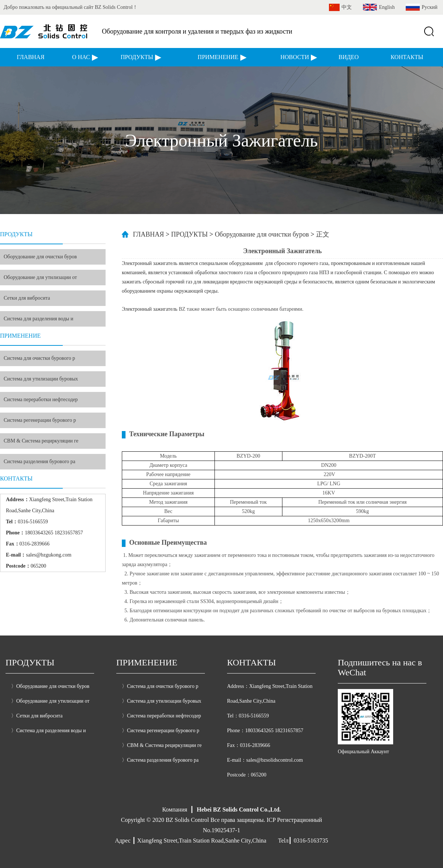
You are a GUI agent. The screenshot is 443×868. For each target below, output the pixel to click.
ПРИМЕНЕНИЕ (218, 57)
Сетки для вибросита (27, 298)
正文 (323, 234)
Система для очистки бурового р (39, 358)
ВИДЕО (348, 57)
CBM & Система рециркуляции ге (41, 441)
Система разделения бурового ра (40, 461)
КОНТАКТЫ (407, 57)
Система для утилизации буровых (41, 379)
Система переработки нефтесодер (41, 399)
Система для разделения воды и (39, 319)
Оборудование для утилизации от (40, 277)
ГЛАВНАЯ (30, 57)
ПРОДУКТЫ (137, 57)
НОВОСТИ (295, 57)
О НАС (81, 57)
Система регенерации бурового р (40, 420)
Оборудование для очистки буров (40, 257)
